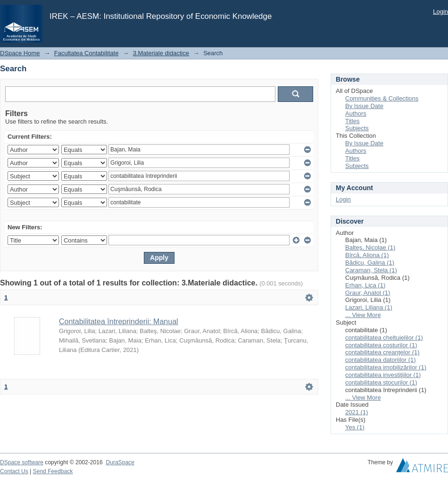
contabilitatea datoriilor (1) (381, 360)
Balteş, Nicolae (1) (370, 247)
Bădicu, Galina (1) (370, 263)
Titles (353, 121)
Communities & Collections (382, 98)
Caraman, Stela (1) (371, 270)
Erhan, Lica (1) (365, 285)
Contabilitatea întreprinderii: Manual (119, 322)
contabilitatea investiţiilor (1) (383, 375)
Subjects (357, 128)
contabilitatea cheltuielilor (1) (384, 338)
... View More (363, 315)
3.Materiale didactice (161, 53)
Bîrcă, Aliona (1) (367, 255)
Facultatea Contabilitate (87, 53)
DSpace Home (20, 53)
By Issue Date (364, 106)
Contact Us (14, 471)
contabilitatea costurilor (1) (381, 345)
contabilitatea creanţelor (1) (382, 352)
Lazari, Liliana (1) (369, 307)
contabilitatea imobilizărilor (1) (386, 367)
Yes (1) (355, 427)
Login (440, 12)
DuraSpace (120, 462)
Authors (356, 113)
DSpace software (22, 462)
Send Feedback (53, 471)
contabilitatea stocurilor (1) (381, 382)
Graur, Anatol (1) (368, 293)
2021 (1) (357, 412)
